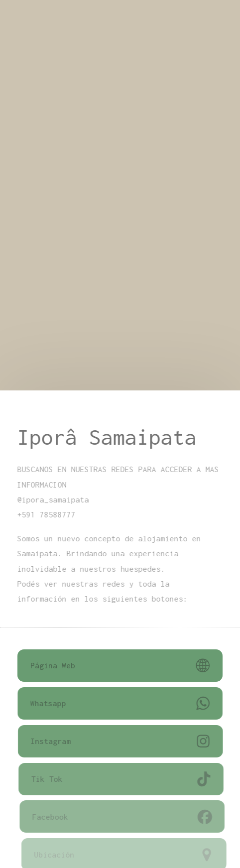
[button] (120, 666)
